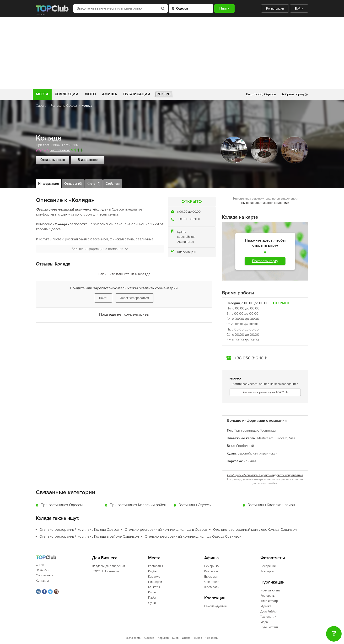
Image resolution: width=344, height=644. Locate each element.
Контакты (42, 581)
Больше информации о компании (100, 249)
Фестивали (212, 587)
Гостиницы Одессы (195, 505)
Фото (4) (94, 184)
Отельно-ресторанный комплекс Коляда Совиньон (255, 530)
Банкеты (154, 587)
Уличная (250, 461)
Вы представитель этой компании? (265, 203)
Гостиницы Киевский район (271, 505)
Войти (299, 9)
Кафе (152, 592)
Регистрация (275, 9)
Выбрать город (292, 94)
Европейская (186, 237)
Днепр (186, 638)
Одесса (41, 106)
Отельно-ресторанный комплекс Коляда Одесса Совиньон (193, 536)
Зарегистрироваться (134, 298)
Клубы (153, 571)
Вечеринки (212, 566)
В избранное (88, 160)
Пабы (152, 598)
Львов (198, 638)
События (113, 184)
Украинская (186, 242)
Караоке (154, 577)
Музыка (266, 606)
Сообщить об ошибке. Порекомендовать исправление (265, 475)
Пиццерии (155, 582)
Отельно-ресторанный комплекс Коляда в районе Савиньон (89, 536)
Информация (49, 184)
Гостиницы (70, 145)
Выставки (211, 577)
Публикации (137, 94)
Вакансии (43, 570)
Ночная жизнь (270, 590)
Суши (152, 603)
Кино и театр (269, 601)
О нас (40, 565)
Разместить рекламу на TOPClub (265, 392)
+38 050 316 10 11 (188, 219)
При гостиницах (48, 145)
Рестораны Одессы (64, 106)
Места (42, 94)
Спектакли (212, 582)
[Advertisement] (172, 53)
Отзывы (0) (73, 184)
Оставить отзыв (53, 160)
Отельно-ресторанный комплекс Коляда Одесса (79, 530)
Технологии (268, 617)
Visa (292, 438)
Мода (264, 622)
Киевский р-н (186, 252)
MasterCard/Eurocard (272, 438)
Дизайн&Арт (269, 612)
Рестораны (156, 566)
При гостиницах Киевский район (138, 505)
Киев (175, 638)
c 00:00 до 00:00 (189, 212)
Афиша (110, 94)
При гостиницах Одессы (62, 505)
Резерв (164, 94)
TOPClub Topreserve (105, 571)
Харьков (163, 638)
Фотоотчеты (273, 558)
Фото (90, 94)
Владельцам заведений (108, 566)
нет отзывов (60, 150)
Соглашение (45, 575)
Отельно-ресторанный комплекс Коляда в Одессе (166, 530)
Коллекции (67, 94)
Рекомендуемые (215, 606)
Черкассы (212, 638)
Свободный (245, 446)
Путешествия (269, 627)
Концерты (211, 571)
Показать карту (265, 261)
